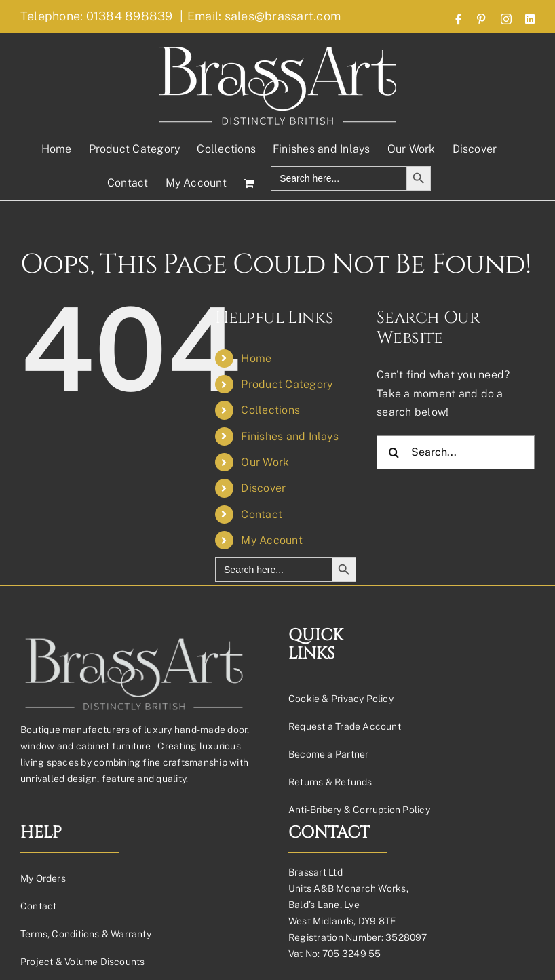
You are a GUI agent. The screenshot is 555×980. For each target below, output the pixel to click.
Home (256, 358)
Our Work (265, 462)
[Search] (394, 452)
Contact (262, 514)
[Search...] (456, 452)
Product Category (287, 384)
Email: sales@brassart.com (264, 16)
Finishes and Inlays (290, 436)
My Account (271, 540)
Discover (263, 488)
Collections (270, 410)
